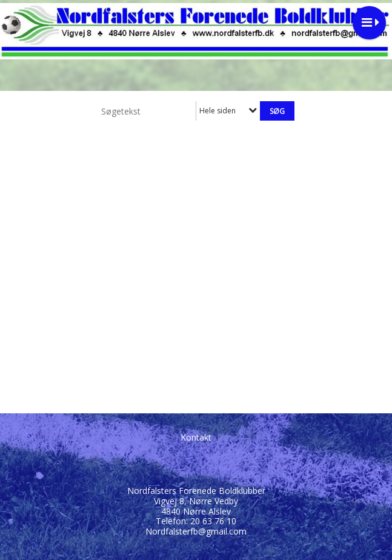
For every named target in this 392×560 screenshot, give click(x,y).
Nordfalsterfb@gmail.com (196, 531)
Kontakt (196, 437)
